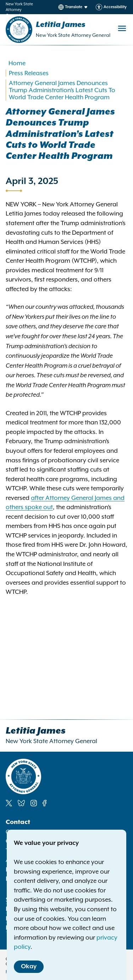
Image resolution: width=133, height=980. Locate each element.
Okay (29, 967)
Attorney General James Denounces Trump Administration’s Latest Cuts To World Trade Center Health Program (62, 90)
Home (17, 63)
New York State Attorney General (73, 35)
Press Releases (29, 73)
